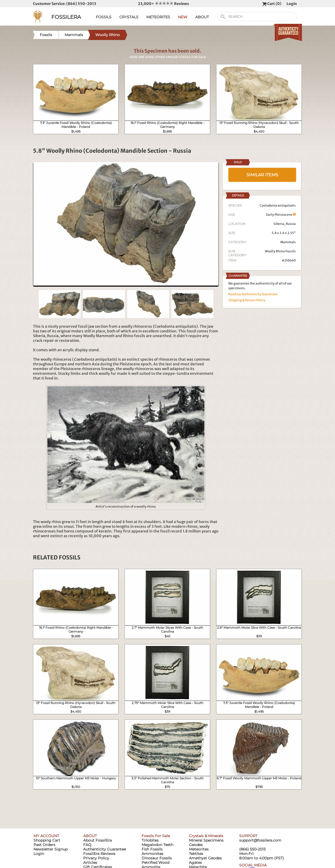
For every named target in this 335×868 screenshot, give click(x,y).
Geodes (196, 845)
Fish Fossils (152, 849)
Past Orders (44, 845)
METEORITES (158, 17)
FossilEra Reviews (99, 854)
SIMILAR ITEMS (262, 175)
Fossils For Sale (156, 836)
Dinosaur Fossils (157, 858)
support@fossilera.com (260, 840)
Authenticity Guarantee (105, 849)
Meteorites (199, 849)
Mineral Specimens (206, 840)
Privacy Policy (96, 858)
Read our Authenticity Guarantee (253, 294)
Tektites (196, 854)
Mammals (288, 242)
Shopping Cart (47, 840)
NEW (183, 17)
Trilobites (150, 840)
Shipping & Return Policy (247, 300)
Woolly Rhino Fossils (280, 251)
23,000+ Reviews (163, 4)
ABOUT (202, 17)
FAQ (87, 845)
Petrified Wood (155, 863)
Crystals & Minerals (206, 836)
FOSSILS (104, 17)
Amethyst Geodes (205, 858)
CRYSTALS (129, 17)
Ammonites (152, 854)
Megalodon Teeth (157, 845)
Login (292, 4)
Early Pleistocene (281, 215)
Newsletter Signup (51, 849)
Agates (195, 863)
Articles (90, 863)
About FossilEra (97, 840)
